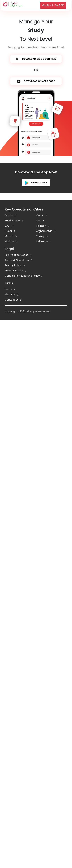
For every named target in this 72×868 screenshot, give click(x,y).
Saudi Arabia (14, 221)
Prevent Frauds (16, 271)
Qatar (41, 215)
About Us (12, 294)
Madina (11, 241)
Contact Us (13, 300)
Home (10, 289)
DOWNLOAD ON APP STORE (36, 81)
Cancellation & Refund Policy (24, 276)
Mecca (11, 236)
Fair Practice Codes (18, 255)
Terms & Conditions (19, 260)
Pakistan (43, 226)
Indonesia (44, 241)
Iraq (40, 221)
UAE (9, 226)
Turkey (42, 236)
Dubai (10, 231)
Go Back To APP (53, 5)
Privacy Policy (15, 265)
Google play (36, 183)
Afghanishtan (46, 231)
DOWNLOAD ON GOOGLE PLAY (36, 59)
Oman (10, 215)
